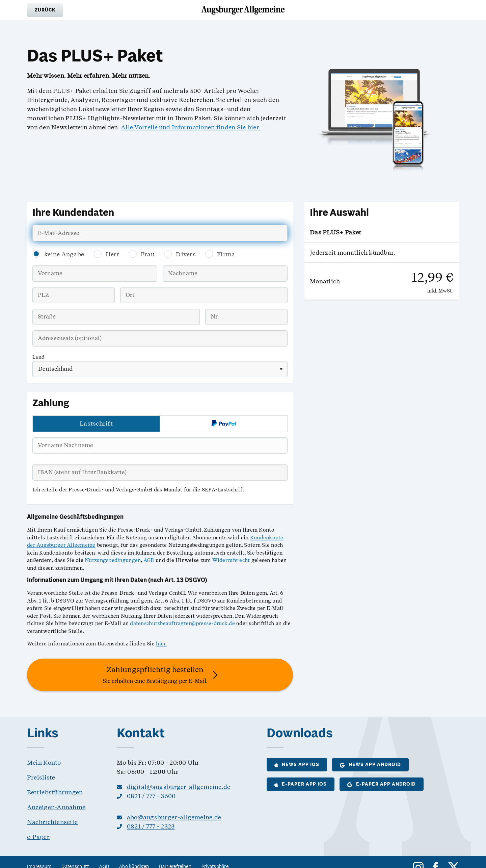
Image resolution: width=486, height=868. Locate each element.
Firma (226, 254)
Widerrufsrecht (231, 560)
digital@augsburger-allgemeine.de (179, 787)
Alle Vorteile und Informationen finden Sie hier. (191, 127)
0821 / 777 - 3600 (151, 796)
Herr (113, 254)
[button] (45, 10)
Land (38, 357)
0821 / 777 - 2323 (151, 826)
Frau (148, 254)
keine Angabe (64, 254)
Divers (186, 254)
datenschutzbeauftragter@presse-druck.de (182, 623)
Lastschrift (96, 423)
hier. (161, 644)
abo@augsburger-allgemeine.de (174, 817)
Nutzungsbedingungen (113, 560)
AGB (149, 560)
